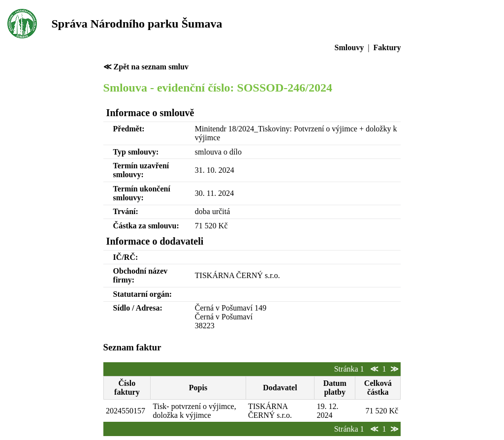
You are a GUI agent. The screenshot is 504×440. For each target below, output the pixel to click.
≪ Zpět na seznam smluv (146, 67)
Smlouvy (349, 47)
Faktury (387, 47)
